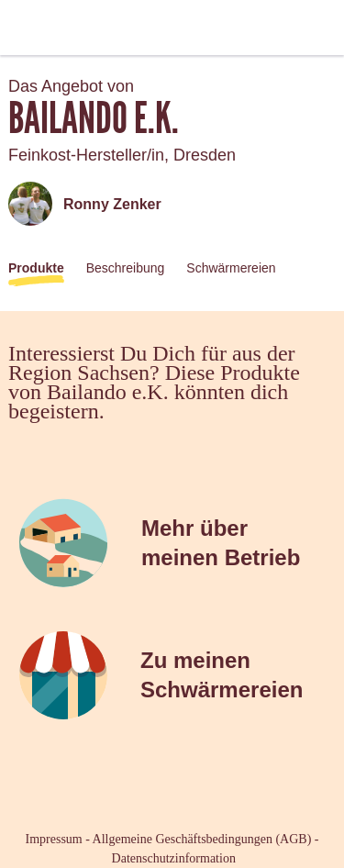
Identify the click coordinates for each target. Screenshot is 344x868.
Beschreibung (126, 268)
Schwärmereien (231, 268)
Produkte (36, 268)
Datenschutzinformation (174, 858)
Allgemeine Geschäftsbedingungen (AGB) (202, 839)
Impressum (54, 839)
